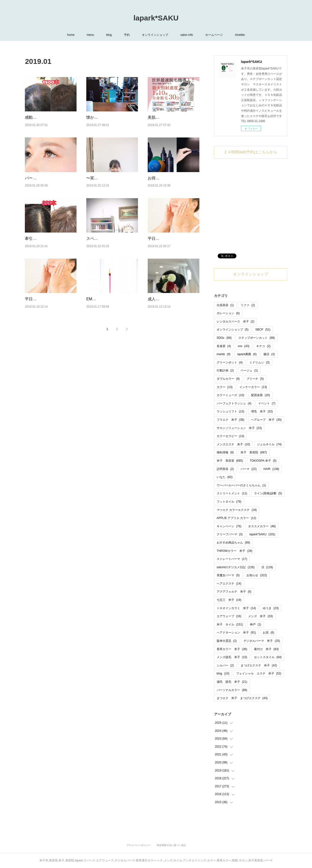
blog (109, 35)
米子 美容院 (254, 452)
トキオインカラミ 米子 (236, 608)
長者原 (224, 346)
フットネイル (229, 502)
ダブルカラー (228, 379)
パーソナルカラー (232, 690)
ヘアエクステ (229, 584)
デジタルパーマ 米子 (262, 641)
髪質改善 (260, 395)
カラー (225, 387)
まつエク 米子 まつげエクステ (242, 698)
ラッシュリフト (230, 411)
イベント (267, 403)
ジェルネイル (269, 444)
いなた (225, 477)
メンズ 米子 (260, 616)
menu (90, 35)
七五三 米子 (229, 600)
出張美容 (225, 305)
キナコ (263, 346)
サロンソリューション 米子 (239, 428)
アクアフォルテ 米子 (234, 592)
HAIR (271, 469)
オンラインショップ (155, 35)
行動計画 (225, 371)
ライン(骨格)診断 (268, 493)
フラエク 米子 (230, 420)
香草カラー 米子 (232, 649)
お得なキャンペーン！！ (169, 184)
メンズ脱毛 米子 (232, 657)
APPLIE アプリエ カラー (236, 518)
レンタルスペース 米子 (236, 322)
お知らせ (257, 575)
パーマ (249, 469)
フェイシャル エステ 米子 (259, 673)
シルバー (225, 665)
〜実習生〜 (96, 184)
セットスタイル (268, 657)
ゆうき (271, 608)
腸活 (269, 354)
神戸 (256, 624)
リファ (248, 305)
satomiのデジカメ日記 (236, 567)
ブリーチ (255, 379)
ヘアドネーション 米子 (236, 633)
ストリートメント (232, 493)
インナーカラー (253, 387)
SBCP (263, 330)
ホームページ (214, 35)
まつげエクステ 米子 (259, 665)
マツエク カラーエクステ (237, 510)
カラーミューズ (230, 395)
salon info (187, 35)
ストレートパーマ (232, 559)
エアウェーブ (229, 616)
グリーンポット (230, 362)
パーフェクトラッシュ (234, 403)
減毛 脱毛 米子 (232, 682)
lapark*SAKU (156, 18)
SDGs (224, 338)
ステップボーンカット (257, 338)
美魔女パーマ (228, 575)
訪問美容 (225, 469)
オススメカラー (262, 526)
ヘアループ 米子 (266, 420)
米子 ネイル (230, 624)
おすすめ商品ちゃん (233, 543)
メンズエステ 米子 (233, 444)
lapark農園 (247, 354)
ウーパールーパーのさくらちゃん (241, 485)
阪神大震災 (227, 641)
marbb (224, 354)
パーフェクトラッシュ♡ (46, 184)
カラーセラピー (230, 436)
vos (244, 346)
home (71, 35)
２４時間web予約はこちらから (250, 152)
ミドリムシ (259, 362)
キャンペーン (229, 526)
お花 (268, 633)
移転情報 (225, 452)
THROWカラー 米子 (235, 551)
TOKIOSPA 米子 (263, 461)
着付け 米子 (266, 649)
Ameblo (240, 35)
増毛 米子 (262, 411)
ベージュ (249, 371)
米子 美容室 (230, 461)
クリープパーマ (230, 534)
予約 (127, 35)
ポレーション (228, 313)
